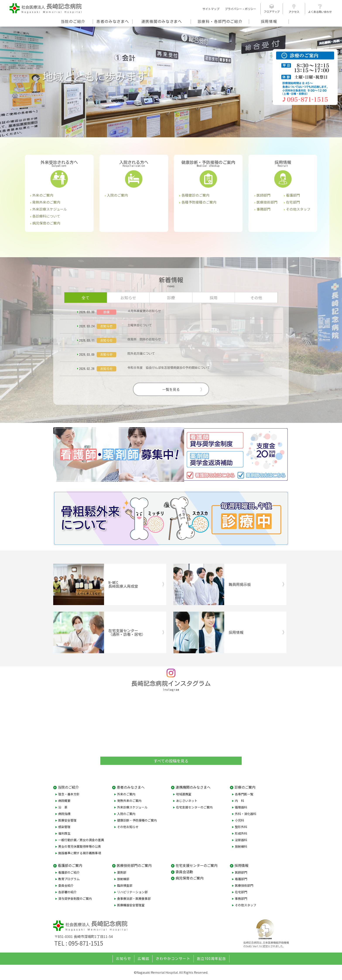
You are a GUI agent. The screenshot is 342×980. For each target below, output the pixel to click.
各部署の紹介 (67, 892)
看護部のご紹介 (69, 872)
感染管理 (64, 827)
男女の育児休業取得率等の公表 (80, 846)
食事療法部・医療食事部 (134, 898)
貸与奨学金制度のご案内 (75, 898)
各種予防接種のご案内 (199, 202)
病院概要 (64, 801)
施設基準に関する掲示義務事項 (80, 853)
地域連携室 (184, 794)
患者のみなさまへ (113, 21)
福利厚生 (64, 833)
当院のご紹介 (73, 21)
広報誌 (143, 959)
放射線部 (123, 879)
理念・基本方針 (69, 794)
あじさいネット (187, 801)
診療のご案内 (245, 787)
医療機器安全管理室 (131, 905)
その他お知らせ (128, 827)
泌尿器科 (241, 840)
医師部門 (263, 195)
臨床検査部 (125, 885)
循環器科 (241, 807)
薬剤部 (122, 872)
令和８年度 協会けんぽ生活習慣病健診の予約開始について (169, 368)
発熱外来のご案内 (46, 202)
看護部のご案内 (70, 865)
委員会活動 (184, 872)
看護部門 (293, 195)
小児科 (239, 820)
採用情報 (269, 21)
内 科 (239, 801)
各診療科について (46, 216)
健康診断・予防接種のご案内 (137, 820)
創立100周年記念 (212, 959)
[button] (7, 77)
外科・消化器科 (246, 814)
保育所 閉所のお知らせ (144, 339)
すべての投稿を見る (171, 761)
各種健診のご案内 (195, 195)
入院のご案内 (117, 195)
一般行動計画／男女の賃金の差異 (81, 840)
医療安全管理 (67, 820)
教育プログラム (69, 879)
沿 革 (63, 807)
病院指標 (64, 814)
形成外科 (241, 833)
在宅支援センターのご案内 (194, 807)
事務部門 (263, 209)
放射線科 (241, 846)
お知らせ (123, 959)
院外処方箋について (141, 354)
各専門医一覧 (244, 794)
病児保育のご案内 (46, 223)
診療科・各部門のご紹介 (220, 21)
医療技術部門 (267, 202)
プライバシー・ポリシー (240, 9)
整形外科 (241, 827)
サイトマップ (211, 9)
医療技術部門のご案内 (134, 865)
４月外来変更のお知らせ (144, 311)
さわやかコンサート (173, 959)
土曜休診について (140, 325)
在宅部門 (293, 202)
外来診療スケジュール (50, 209)
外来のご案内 (43, 195)
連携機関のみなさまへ (162, 21)
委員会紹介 (66, 885)
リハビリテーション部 (132, 892)
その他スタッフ (298, 209)
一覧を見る (171, 389)
